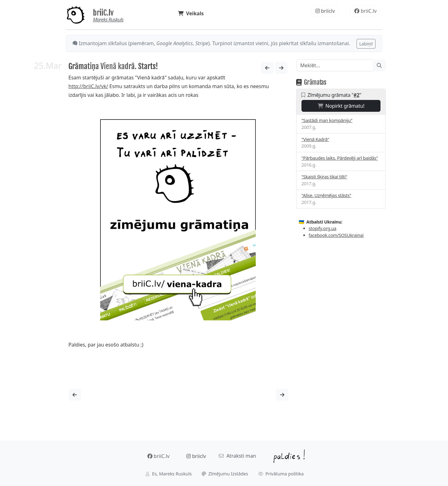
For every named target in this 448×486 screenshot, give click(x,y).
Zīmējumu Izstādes (225, 474)
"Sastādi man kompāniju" (327, 120)
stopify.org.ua (322, 228)
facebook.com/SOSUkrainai (336, 235)
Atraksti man (237, 456)
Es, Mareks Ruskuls (169, 474)
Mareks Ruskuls (108, 20)
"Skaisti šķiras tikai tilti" (324, 177)
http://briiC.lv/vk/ (88, 86)
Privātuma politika (281, 474)
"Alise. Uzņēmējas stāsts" (326, 195)
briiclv (325, 11)
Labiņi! (366, 44)
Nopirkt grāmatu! (341, 106)
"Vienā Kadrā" (315, 139)
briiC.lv (103, 13)
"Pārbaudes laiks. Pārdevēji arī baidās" (340, 158)
